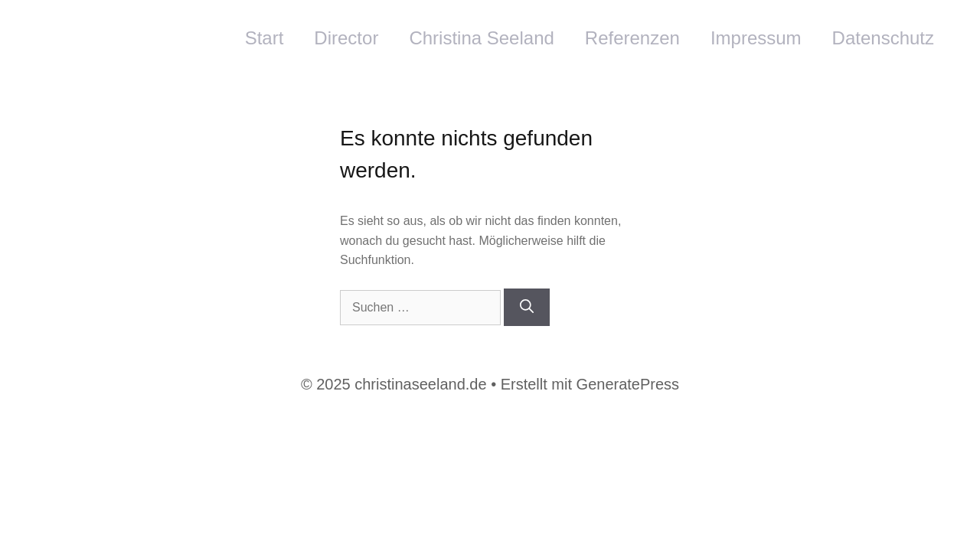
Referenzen (632, 38)
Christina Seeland (481, 38)
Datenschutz (883, 38)
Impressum (756, 38)
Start (265, 38)
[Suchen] (527, 307)
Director (346, 38)
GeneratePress (628, 384)
